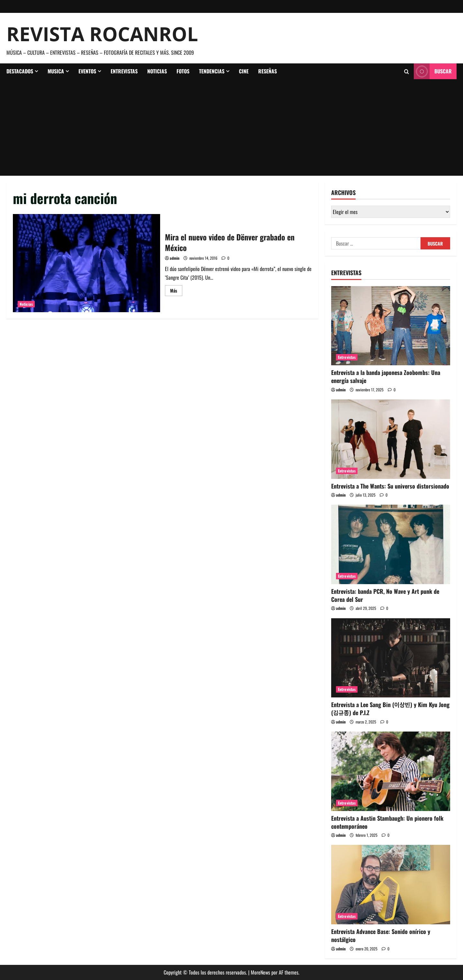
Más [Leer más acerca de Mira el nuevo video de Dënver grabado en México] (176, 291)
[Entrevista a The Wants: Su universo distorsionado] (391, 439)
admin (175, 258)
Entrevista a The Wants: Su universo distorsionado (390, 486)
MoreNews (260, 972)
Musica (56, 71)
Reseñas (268, 71)
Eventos (87, 71)
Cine (244, 71)
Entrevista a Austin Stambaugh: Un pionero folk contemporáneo (387, 822)
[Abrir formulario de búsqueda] (407, 71)
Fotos (183, 71)
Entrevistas (124, 71)
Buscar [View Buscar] (433, 71)
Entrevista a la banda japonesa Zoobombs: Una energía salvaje (386, 376)
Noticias (157, 71)
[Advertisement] (232, 127)
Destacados (20, 71)
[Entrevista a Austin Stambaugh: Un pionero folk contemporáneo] (391, 771)
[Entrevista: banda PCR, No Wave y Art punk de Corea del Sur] (391, 544)
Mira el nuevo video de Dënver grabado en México (86, 263)
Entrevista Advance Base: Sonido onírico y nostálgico (381, 935)
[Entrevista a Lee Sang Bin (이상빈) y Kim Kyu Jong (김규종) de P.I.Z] (391, 658)
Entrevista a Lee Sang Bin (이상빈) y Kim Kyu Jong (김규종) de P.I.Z (390, 709)
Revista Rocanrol (102, 34)
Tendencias (212, 71)
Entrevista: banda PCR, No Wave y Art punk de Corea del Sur (385, 595)
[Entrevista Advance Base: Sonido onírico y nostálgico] (391, 885)
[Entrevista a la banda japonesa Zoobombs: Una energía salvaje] (391, 326)
